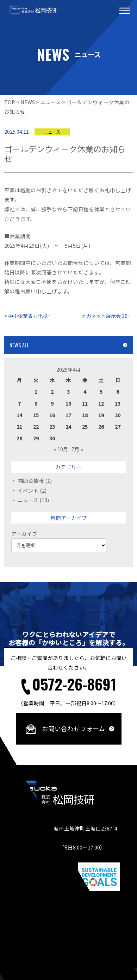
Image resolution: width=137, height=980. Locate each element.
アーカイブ (24, 534)
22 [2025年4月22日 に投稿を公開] (36, 427)
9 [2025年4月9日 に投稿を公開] (52, 404)
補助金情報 (31, 481)
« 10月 (61, 449)
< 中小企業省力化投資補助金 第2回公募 (49, 316)
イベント (28, 490)
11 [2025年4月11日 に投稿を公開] (85, 404)
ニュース (28, 500)
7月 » (77, 449)
